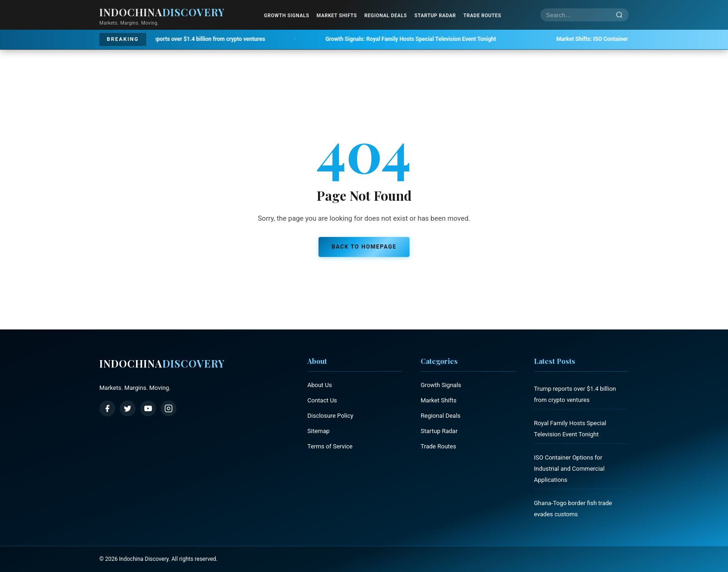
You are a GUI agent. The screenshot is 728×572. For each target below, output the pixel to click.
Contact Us (322, 400)
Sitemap (318, 431)
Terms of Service (330, 446)
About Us (320, 385)
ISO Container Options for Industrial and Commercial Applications (569, 469)
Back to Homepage (364, 247)
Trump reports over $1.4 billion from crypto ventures (188, 39)
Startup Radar (435, 16)
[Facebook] (107, 408)
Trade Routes (482, 16)
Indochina (162, 363)
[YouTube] (148, 408)
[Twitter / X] (128, 408)
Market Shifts (337, 16)
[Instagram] (169, 408)
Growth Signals (287, 16)
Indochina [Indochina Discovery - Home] (162, 12)
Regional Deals (386, 16)
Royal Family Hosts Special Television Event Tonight (417, 39)
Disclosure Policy (330, 416)
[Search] (619, 15)
